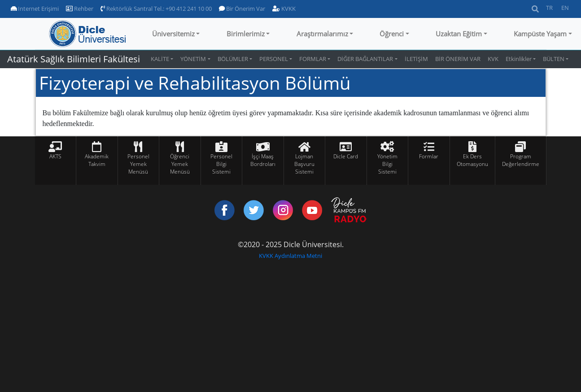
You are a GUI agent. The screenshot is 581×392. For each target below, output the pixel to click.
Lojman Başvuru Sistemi (304, 164)
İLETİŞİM (416, 59)
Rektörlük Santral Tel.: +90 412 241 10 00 (156, 9)
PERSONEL (274, 59)
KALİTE (160, 59)
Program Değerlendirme (521, 160)
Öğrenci (392, 34)
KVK (493, 59)
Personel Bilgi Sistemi (221, 164)
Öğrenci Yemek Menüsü (180, 164)
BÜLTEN (554, 59)
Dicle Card (346, 156)
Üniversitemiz (173, 34)
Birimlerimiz (246, 34)
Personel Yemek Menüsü (138, 164)
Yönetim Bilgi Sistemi (387, 164)
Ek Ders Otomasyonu (472, 160)
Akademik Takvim (97, 160)
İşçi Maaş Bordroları (263, 160)
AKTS (55, 156)
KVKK (284, 9)
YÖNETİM (193, 59)
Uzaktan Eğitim (459, 34)
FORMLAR (313, 59)
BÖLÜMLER (233, 59)
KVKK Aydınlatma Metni (290, 256)
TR (549, 8)
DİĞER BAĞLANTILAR (365, 59)
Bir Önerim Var (242, 9)
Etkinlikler (519, 59)
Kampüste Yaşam (540, 34)
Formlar (429, 156)
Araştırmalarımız (322, 34)
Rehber (80, 9)
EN (565, 8)
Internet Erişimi (35, 9)
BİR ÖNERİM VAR (458, 59)
